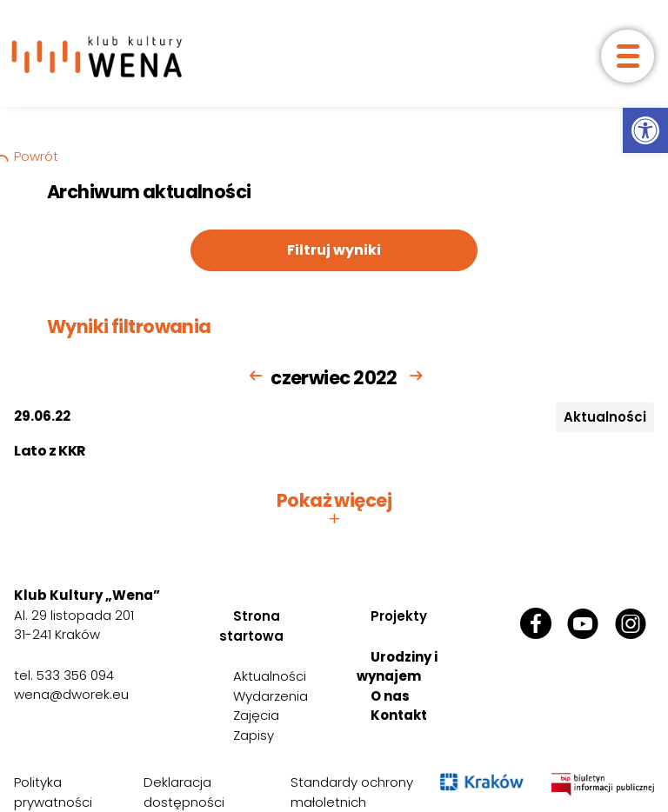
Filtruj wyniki (334, 250)
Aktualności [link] (270, 676)
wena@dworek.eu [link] (71, 694)
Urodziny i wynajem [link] (397, 667)
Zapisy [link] (254, 735)
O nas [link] (390, 696)
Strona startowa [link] (251, 626)
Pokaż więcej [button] (334, 509)
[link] (645, 130)
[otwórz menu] (628, 56)
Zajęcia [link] (256, 715)
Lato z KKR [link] (50, 451)
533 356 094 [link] (75, 675)
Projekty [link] (399, 616)
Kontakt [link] (399, 715)
